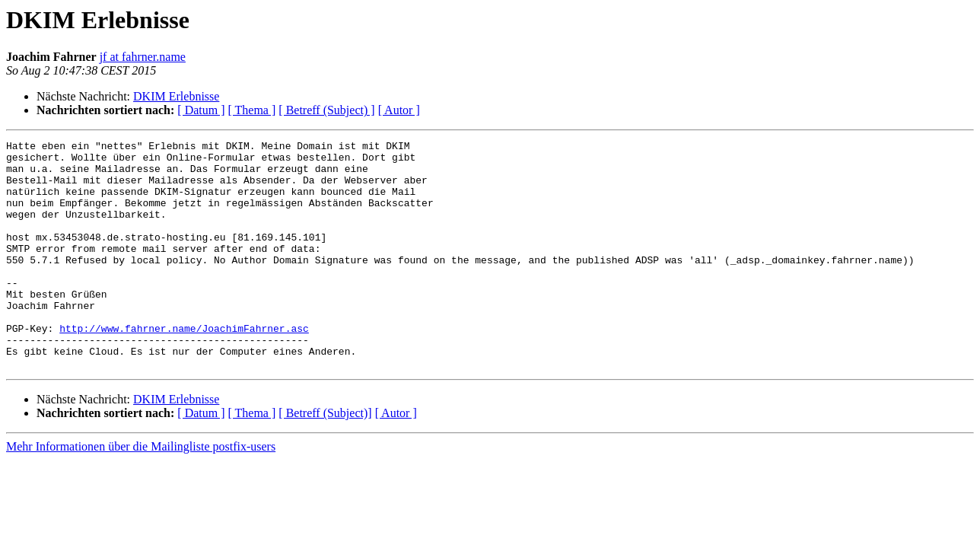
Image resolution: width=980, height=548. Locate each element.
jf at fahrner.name (143, 57)
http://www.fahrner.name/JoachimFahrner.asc (184, 367)
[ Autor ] (399, 110)
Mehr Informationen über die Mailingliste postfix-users (141, 492)
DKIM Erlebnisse (176, 96)
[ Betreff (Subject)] (325, 459)
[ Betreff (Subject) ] (326, 110)
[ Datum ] (201, 110)
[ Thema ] (252, 110)
